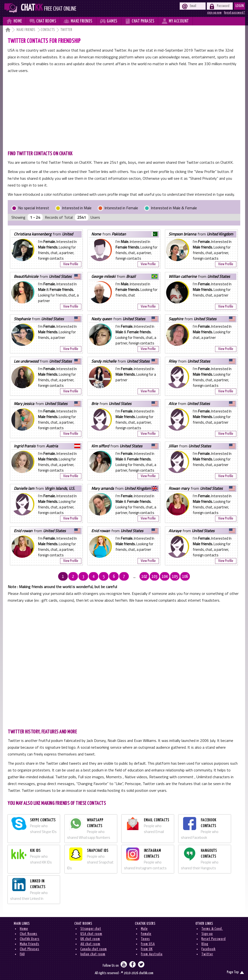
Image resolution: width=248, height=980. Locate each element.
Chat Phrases (30, 949)
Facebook (209, 949)
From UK (147, 949)
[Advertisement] (124, 110)
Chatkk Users (30, 939)
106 (185, 577)
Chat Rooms (29, 934)
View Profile (71, 264)
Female (146, 934)
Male (144, 929)
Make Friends (26, 30)
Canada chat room (94, 949)
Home (24, 929)
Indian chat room (93, 954)
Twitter (207, 954)
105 (175, 577)
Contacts (48, 30)
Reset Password (214, 939)
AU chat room (90, 944)
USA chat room (91, 934)
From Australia (152, 954)
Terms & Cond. (212, 929)
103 (155, 577)
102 (144, 577)
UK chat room (90, 939)
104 (165, 577)
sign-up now (214, 13)
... (134, 577)
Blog (205, 944)
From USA (148, 944)
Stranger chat (91, 929)
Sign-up (207, 934)
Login (240, 6)
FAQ (22, 954)
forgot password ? (235, 13)
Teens (145, 939)
